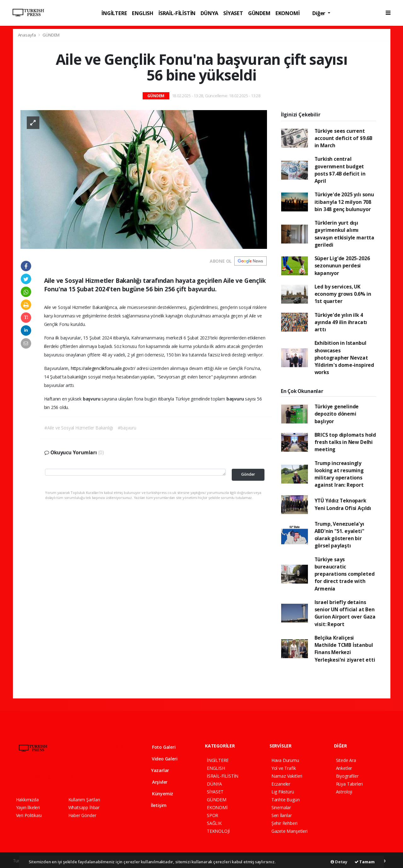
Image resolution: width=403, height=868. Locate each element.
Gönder (248, 474)
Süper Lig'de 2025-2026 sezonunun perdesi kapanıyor (342, 266)
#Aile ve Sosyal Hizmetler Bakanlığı (79, 428)
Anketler (344, 768)
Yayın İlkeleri (28, 807)
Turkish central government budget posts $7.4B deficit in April (340, 170)
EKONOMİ (288, 13)
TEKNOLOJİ (218, 831)
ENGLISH (143, 13)
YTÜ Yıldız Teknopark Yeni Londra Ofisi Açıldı (343, 504)
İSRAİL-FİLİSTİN (177, 13)
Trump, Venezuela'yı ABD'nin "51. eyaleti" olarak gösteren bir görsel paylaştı (339, 535)
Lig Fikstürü (283, 792)
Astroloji (344, 792)
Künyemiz (158, 794)
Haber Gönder (82, 815)
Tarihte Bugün (286, 800)
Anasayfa (27, 35)
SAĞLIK (214, 823)
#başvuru (127, 428)
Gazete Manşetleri (289, 831)
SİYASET (233, 13)
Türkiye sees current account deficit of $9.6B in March (343, 138)
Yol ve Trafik (284, 768)
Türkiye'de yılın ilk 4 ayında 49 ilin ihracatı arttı (341, 322)
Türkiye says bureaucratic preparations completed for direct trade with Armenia (345, 574)
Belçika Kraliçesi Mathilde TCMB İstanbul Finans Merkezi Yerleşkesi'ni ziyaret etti (345, 649)
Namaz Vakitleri (287, 776)
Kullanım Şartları (84, 800)
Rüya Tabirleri (349, 784)
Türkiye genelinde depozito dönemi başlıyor (337, 414)
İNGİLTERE (114, 13)
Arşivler (155, 782)
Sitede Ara (346, 760)
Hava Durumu (285, 760)
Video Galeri (160, 759)
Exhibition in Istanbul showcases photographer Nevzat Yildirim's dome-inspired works (344, 358)
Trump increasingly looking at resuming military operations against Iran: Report (339, 474)
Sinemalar (281, 807)
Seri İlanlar (282, 815)
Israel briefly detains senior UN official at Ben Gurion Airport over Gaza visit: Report (345, 613)
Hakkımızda (27, 800)
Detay (339, 862)
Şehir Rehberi (284, 823)
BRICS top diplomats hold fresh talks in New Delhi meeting (345, 442)
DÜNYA (209, 13)
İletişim (155, 805)
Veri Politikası (29, 815)
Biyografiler (347, 776)
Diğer (319, 13)
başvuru (92, 399)
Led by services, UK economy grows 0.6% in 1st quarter (343, 294)
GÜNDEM (259, 13)
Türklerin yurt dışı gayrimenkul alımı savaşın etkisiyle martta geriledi (344, 234)
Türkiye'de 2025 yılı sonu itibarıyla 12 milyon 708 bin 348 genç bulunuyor (344, 202)
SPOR (213, 815)
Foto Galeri (159, 747)
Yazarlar (156, 770)
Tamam (365, 862)
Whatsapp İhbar (84, 807)
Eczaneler (281, 784)
